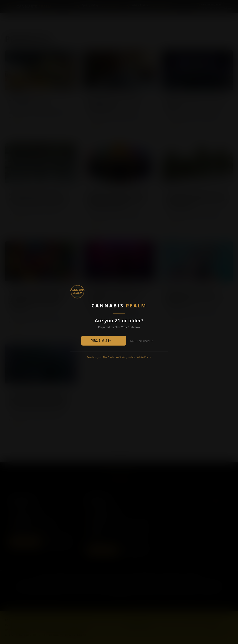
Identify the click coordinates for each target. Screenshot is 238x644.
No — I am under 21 (142, 341)
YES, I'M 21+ (104, 341)
